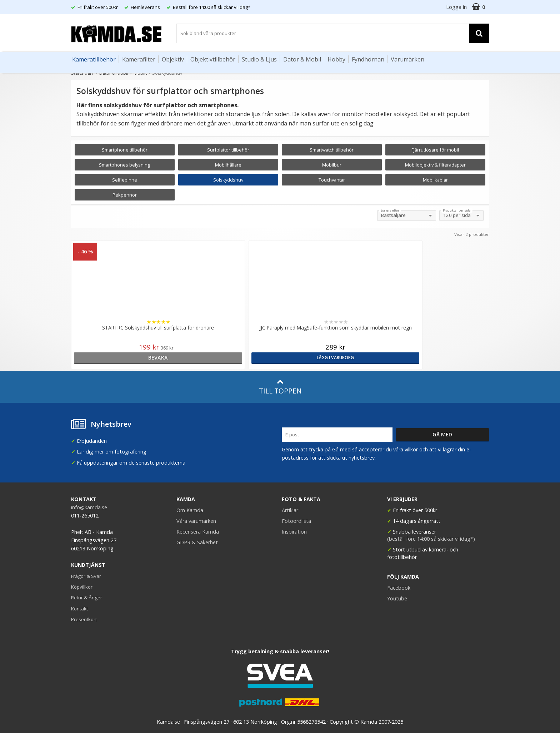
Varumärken (407, 59)
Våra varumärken (196, 521)
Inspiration (294, 532)
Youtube (397, 598)
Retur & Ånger (87, 598)
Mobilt (140, 73)
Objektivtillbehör (213, 59)
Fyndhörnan (368, 59)
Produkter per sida (457, 211)
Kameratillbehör (94, 59)
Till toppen (280, 387)
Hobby (336, 59)
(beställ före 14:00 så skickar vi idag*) (431, 539)
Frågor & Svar (86, 576)
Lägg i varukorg (227, 358)
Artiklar (290, 510)
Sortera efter (390, 211)
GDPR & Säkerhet (197, 542)
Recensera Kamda (198, 532)
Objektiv (173, 59)
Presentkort (84, 619)
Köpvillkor (82, 587)
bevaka (122, 358)
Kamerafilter (139, 59)
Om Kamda (190, 510)
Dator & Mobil (302, 59)
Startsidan (82, 73)
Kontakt (79, 609)
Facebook (399, 588)
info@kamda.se (89, 507)
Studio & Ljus (259, 59)
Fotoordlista (296, 521)
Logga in (456, 7)
